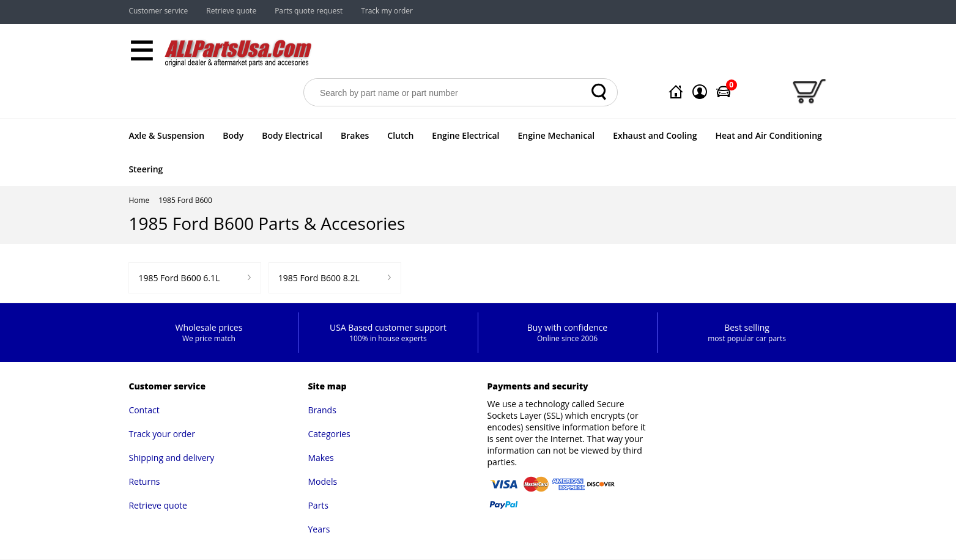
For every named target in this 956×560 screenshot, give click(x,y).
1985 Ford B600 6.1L (179, 278)
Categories (329, 434)
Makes (321, 458)
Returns (144, 481)
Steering (146, 169)
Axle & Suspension (166, 135)
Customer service (158, 11)
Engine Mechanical (557, 135)
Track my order (387, 11)
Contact (144, 410)
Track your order (162, 434)
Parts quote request (309, 11)
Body (233, 135)
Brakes (355, 135)
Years (319, 529)
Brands (322, 410)
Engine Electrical (465, 135)
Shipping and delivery (171, 458)
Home (139, 200)
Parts (318, 505)
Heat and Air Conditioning (768, 135)
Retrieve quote (231, 11)
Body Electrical (292, 135)
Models (322, 481)
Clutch (400, 135)
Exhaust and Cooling (655, 135)
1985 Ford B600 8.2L (319, 278)
